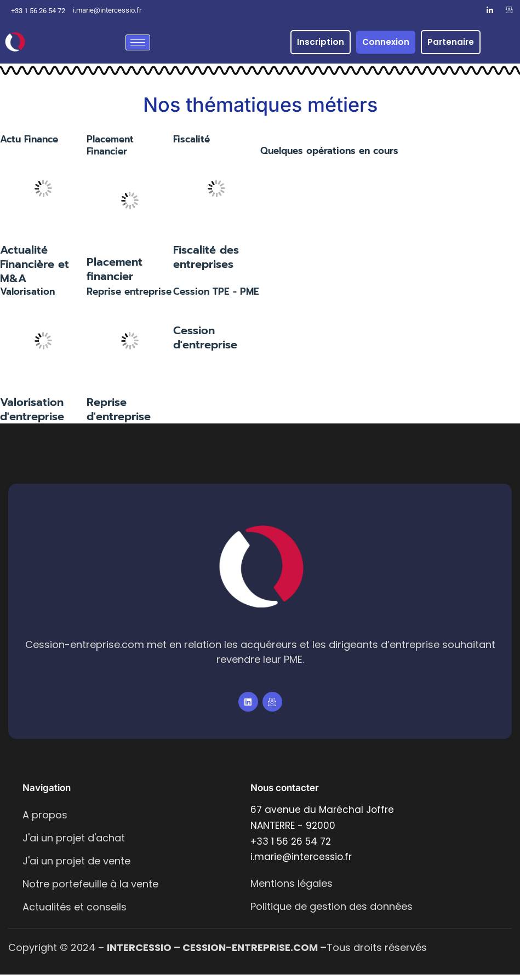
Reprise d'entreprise (119, 415)
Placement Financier (110, 150)
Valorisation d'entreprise (32, 415)
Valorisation (27, 296)
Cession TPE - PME (216, 296)
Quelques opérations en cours (329, 156)
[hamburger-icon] (138, 42)
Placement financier (115, 274)
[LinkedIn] (490, 10)
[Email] (509, 10)
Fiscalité (192, 144)
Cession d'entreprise (205, 343)
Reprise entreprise (129, 296)
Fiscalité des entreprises (206, 262)
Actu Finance (29, 144)
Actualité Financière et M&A (35, 269)
